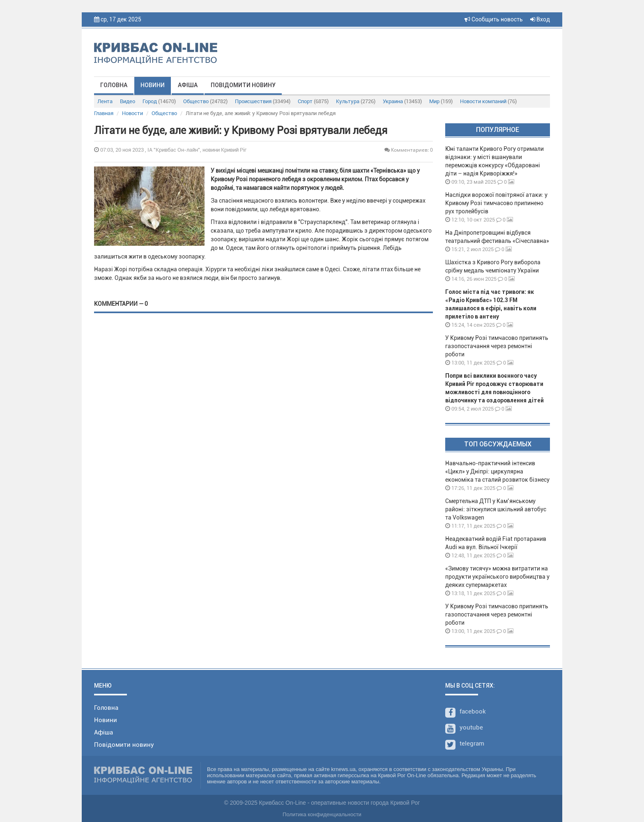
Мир (441, 101)
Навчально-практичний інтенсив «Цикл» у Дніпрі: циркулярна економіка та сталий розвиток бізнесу (497, 471)
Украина (402, 101)
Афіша (188, 85)
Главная (104, 113)
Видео (128, 101)
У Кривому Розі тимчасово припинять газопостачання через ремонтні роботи (497, 346)
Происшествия (263, 101)
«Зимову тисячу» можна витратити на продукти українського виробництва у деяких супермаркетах (497, 577)
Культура (356, 101)
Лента (105, 101)
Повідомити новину (243, 85)
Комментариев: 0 (409, 150)
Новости (132, 113)
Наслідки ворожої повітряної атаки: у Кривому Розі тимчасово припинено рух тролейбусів (496, 203)
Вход (540, 19)
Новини (153, 85)
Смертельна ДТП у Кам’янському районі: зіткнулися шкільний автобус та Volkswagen (496, 509)
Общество (205, 101)
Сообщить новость (494, 19)
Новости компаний (488, 101)
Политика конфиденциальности (322, 814)
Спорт (313, 101)
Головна (114, 85)
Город (159, 101)
